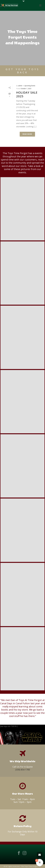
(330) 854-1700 (23, 770)
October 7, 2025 (26, 89)
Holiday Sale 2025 (27, 94)
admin (20, 86)
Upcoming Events (30, 86)
